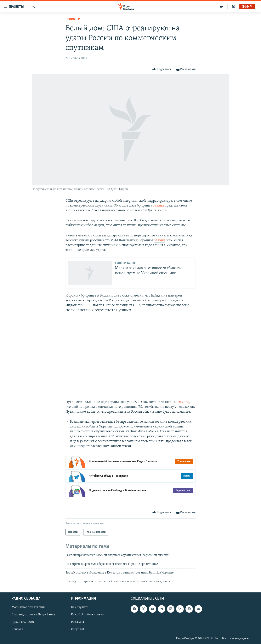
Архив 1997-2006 (23, 622)
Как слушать (80, 607)
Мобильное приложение (29, 607)
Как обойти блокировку (87, 615)
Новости (73, 19)
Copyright (78, 629)
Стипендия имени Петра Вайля (33, 615)
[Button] (162, 69)
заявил (159, 206)
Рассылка (78, 622)
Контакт (17, 629)
